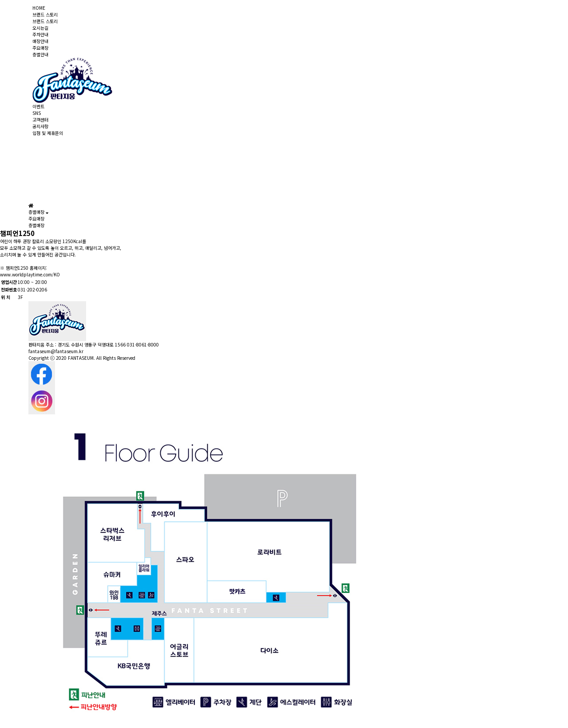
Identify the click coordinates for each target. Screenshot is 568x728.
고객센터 (40, 120)
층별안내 (40, 54)
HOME (39, 8)
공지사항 (40, 126)
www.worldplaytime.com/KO (30, 274)
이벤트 (38, 106)
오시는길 (40, 28)
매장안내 (40, 41)
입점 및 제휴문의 (48, 133)
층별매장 (36, 225)
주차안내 (40, 34)
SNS (37, 113)
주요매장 (40, 48)
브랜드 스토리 (45, 14)
